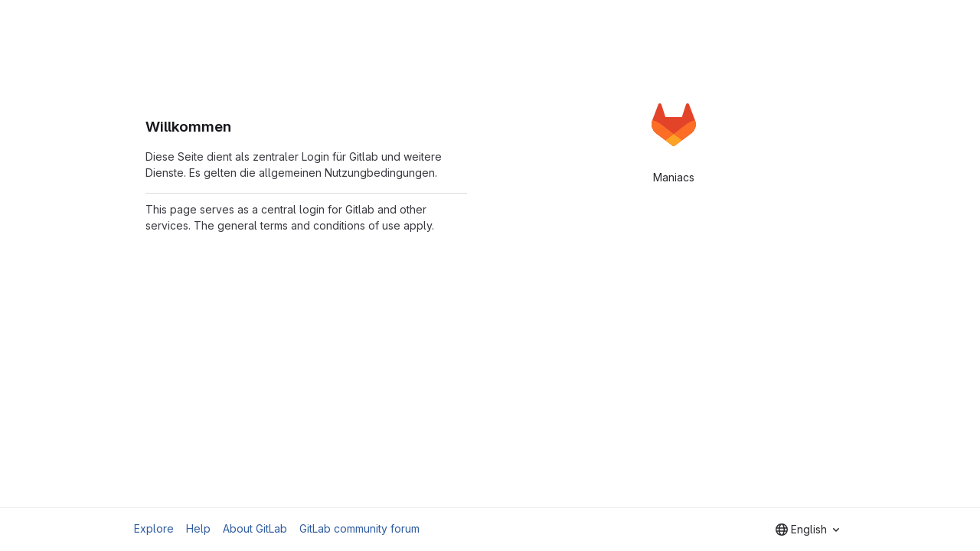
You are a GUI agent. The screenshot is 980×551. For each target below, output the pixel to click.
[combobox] (807, 530)
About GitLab (255, 528)
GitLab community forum (359, 528)
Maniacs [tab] (674, 177)
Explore (154, 528)
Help (198, 528)
